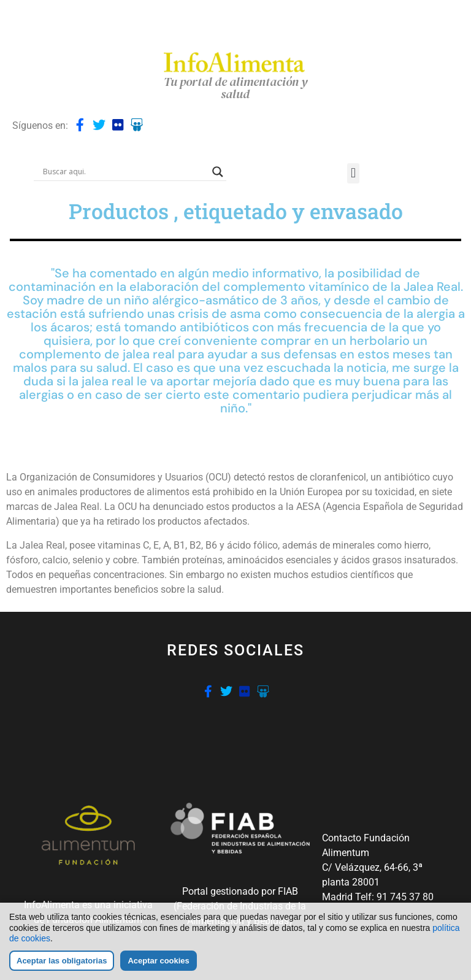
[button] (353, 173)
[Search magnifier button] (218, 172)
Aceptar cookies (158, 961)
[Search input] (124, 172)
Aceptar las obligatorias (62, 961)
